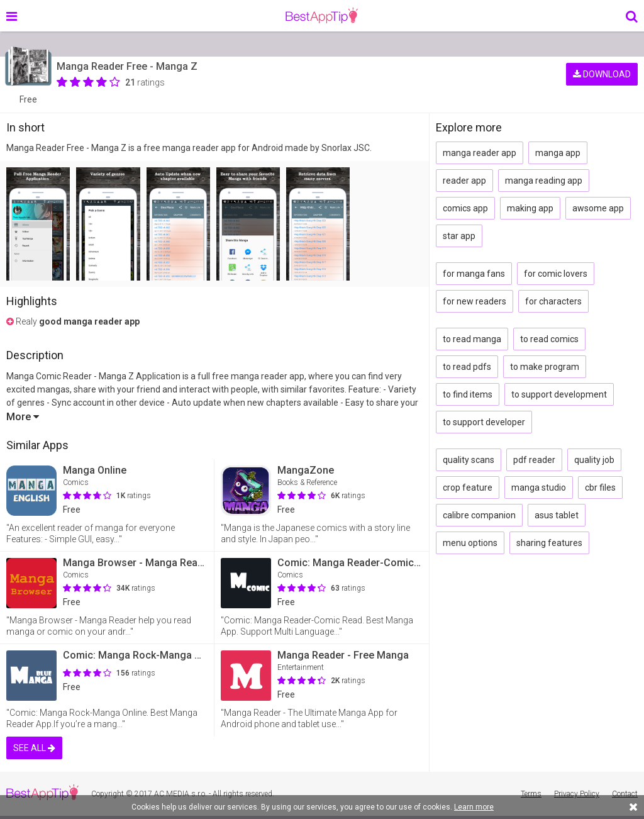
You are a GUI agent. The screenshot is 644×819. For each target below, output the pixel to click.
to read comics (549, 339)
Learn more (474, 807)
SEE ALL (34, 748)
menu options (470, 543)
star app (459, 236)
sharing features (549, 543)
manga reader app (480, 153)
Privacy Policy (577, 794)
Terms (531, 794)
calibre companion (479, 515)
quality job (594, 460)
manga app (558, 153)
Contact (625, 794)
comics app (465, 208)
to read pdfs (467, 367)
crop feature (468, 487)
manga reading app (544, 181)
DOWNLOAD (602, 74)
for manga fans (474, 274)
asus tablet (557, 515)
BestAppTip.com (322, 16)
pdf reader (534, 460)
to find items (468, 394)
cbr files (600, 487)
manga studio (539, 487)
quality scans (469, 460)
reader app (464, 181)
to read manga (472, 339)
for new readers (475, 301)
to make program (545, 367)
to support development (559, 394)
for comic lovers (556, 274)
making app (530, 208)
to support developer (484, 422)
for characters (553, 301)
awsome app (598, 208)
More (23, 417)
